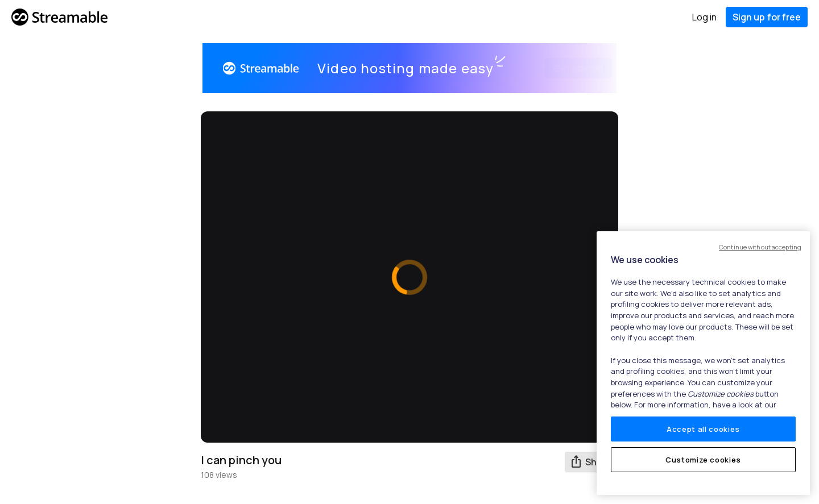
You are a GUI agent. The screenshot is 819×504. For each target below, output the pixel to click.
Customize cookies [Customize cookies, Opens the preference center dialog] (703, 460)
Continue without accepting (760, 247)
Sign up (767, 17)
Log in (704, 17)
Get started (565, 68)
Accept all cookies (703, 429)
